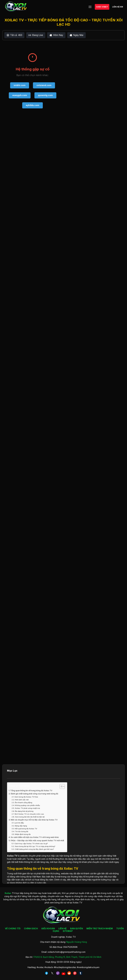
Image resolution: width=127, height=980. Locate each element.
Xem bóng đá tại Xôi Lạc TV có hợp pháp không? (35, 846)
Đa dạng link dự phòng (24, 811)
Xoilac (10, 856)
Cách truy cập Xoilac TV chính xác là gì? (31, 844)
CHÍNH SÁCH (31, 928)
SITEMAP (68, 931)
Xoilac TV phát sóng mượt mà (27, 808)
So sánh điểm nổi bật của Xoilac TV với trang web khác (35, 837)
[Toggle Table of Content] (61, 786)
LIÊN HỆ (63, 928)
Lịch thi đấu (19, 823)
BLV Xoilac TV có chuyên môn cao (29, 814)
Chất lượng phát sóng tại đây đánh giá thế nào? (34, 849)
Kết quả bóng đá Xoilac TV (26, 829)
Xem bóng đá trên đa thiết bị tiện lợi (30, 817)
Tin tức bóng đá (22, 831)
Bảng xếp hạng (21, 826)
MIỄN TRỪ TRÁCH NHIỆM (100, 928)
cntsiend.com (44, 85)
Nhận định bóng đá (23, 834)
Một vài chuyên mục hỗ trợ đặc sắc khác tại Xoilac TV (34, 820)
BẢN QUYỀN (77, 928)
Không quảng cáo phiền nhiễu (28, 805)
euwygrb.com (20, 95)
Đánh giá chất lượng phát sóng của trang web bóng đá (34, 794)
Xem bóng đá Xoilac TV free (26, 797)
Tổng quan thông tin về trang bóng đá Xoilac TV (31, 791)
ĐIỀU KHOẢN (48, 928)
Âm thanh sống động (24, 803)
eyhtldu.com (32, 105)
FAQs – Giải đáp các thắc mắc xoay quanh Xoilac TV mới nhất (37, 841)
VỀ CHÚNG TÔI (13, 928)
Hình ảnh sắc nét (22, 800)
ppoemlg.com (45, 95)
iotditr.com (20, 85)
